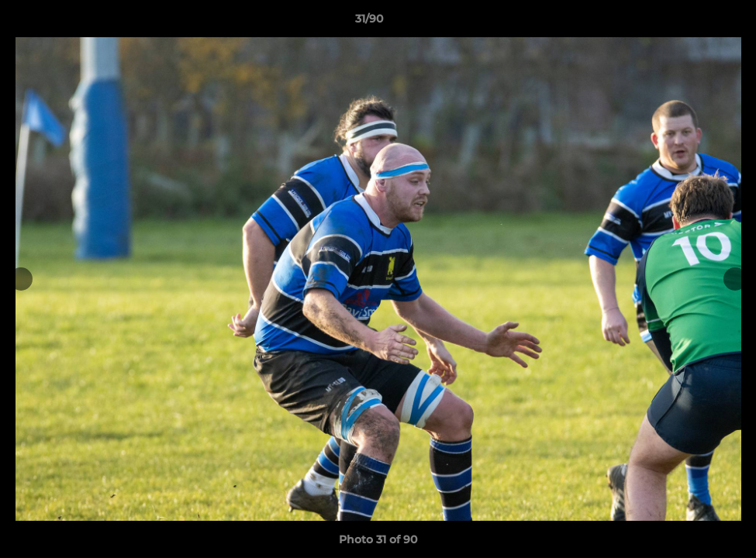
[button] (691, 22)
